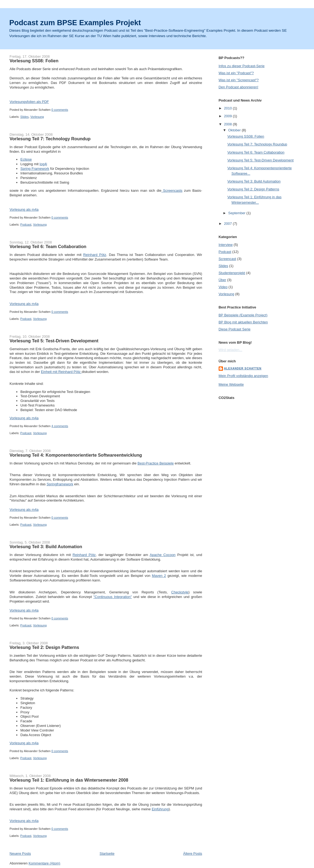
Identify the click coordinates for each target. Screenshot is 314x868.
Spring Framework (35, 169)
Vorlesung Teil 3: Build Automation (46, 547)
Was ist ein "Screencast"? (239, 80)
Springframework (60, 484)
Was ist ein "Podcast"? (236, 73)
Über (222, 280)
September (237, 213)
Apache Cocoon (162, 555)
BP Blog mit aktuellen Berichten (243, 322)
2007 (229, 224)
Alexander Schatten (243, 368)
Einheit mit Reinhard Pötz (61, 372)
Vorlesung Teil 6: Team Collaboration (48, 246)
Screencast (227, 259)
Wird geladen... (230, 350)
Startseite (107, 854)
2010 (229, 108)
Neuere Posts (20, 854)
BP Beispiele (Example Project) (243, 315)
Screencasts (172, 191)
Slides (25, 117)
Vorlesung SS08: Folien (34, 61)
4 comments (60, 426)
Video (223, 287)
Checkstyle (180, 592)
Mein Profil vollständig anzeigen (243, 376)
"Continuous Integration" (113, 597)
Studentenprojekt (232, 273)
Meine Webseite (231, 384)
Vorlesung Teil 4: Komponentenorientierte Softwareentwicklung (76, 455)
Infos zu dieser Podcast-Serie (242, 66)
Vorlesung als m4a (24, 209)
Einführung (160, 809)
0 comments (60, 110)
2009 (229, 116)
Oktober (235, 130)
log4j (43, 164)
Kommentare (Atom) (44, 863)
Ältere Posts (193, 854)
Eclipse (26, 159)
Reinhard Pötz (95, 255)
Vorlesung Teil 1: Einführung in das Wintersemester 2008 (69, 780)
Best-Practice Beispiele (156, 463)
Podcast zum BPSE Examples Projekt (75, 23)
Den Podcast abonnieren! (239, 87)
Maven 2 (159, 576)
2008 (229, 124)
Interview (226, 245)
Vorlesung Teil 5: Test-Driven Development (54, 341)
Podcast (26, 225)
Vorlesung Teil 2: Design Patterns (44, 647)
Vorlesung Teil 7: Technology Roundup (50, 139)
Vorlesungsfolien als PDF (29, 102)
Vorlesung (37, 117)
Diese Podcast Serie (235, 329)
